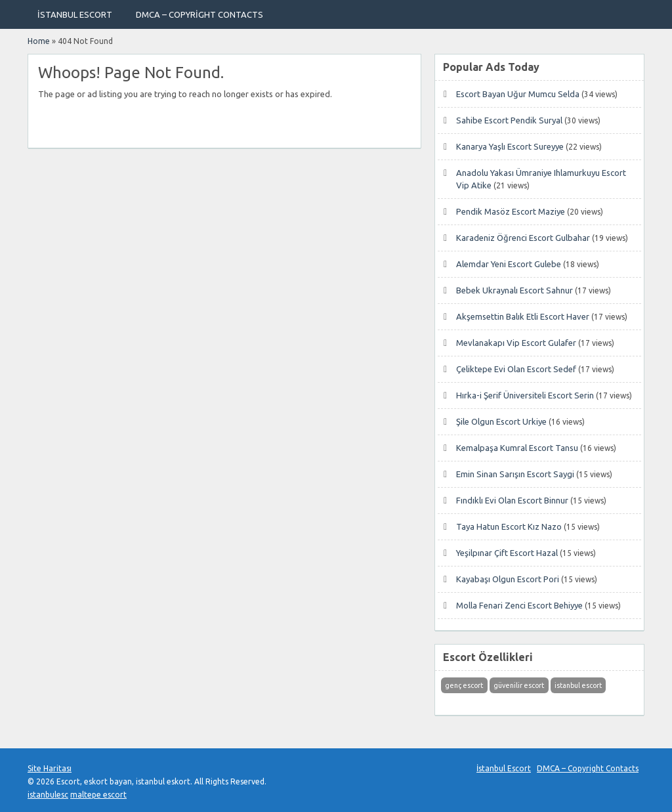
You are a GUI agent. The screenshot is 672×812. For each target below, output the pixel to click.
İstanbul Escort (75, 14)
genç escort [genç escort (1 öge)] (464, 685)
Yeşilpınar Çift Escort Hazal (507, 553)
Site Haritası (50, 768)
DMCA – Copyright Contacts (199, 14)
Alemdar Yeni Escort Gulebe (509, 264)
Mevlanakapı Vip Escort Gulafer (516, 343)
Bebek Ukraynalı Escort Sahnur (514, 290)
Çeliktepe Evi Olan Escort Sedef (516, 369)
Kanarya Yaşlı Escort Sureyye (510, 146)
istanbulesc (48, 795)
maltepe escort (98, 795)
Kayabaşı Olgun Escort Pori (508, 579)
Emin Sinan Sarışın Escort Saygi (515, 474)
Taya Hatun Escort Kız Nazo (509, 526)
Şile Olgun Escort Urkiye (501, 421)
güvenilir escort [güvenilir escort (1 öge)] (519, 685)
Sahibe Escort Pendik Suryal (509, 120)
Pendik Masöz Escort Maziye (511, 211)
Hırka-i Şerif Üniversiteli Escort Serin (525, 395)
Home (39, 41)
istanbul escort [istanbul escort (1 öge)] (578, 685)
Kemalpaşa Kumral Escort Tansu (517, 448)
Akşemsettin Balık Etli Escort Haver (523, 316)
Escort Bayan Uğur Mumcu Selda (518, 94)
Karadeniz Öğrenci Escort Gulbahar (523, 238)
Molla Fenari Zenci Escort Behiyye (519, 605)
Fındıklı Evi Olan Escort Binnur (512, 500)
